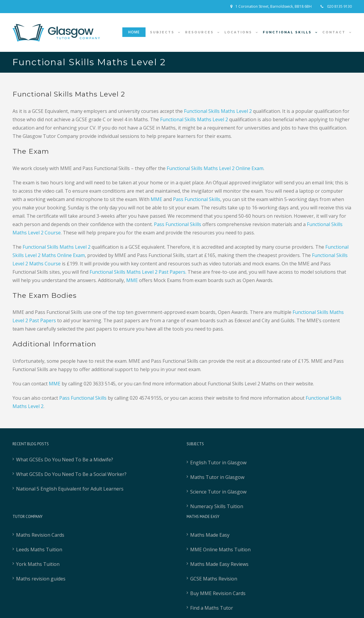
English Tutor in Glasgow (218, 463)
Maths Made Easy (210, 535)
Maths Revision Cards (40, 535)
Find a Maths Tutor (212, 608)
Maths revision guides (41, 579)
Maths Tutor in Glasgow (217, 477)
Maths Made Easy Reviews (219, 564)
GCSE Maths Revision (214, 579)
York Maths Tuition (38, 564)
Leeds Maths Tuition (39, 549)
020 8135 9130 (339, 6)
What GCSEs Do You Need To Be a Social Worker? (71, 474)
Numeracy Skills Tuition (217, 506)
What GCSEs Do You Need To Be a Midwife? (65, 460)
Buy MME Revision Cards (218, 593)
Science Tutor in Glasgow (218, 492)
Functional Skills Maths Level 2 (194, 119)
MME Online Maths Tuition (220, 549)
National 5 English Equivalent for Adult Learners (70, 489)
